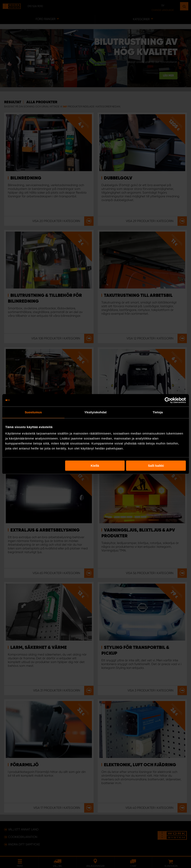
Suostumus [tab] (33, 412)
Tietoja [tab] (158, 412)
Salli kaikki (156, 466)
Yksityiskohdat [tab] (95, 412)
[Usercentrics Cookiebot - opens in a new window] (168, 400)
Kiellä (95, 466)
